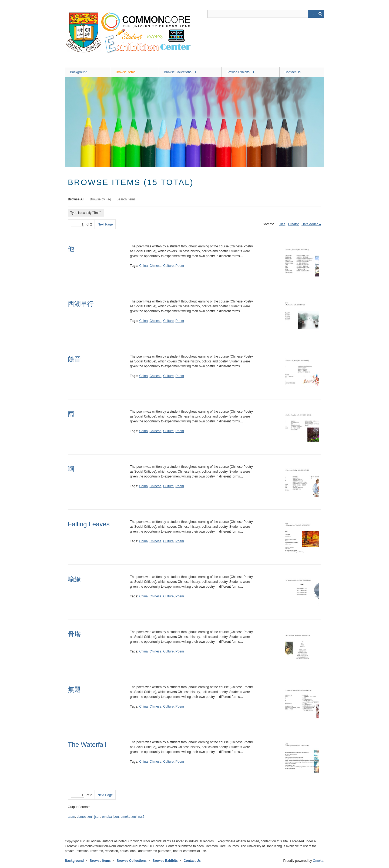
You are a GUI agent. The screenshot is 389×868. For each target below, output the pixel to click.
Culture (168, 266)
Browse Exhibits (238, 72)
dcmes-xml (85, 817)
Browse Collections (178, 72)
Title (282, 224)
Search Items (126, 199)
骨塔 (74, 634)
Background (79, 72)
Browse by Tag (101, 199)
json (97, 817)
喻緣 (74, 579)
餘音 (74, 359)
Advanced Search (312, 14)
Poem (180, 266)
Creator (293, 224)
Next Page (105, 224)
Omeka (318, 861)
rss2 (141, 817)
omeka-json (110, 817)
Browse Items (126, 72)
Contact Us (292, 72)
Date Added (310, 224)
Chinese (156, 266)
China (143, 266)
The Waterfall (87, 744)
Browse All (76, 199)
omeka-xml (128, 817)
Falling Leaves (89, 524)
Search (320, 14)
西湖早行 (81, 304)
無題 (74, 689)
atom (71, 817)
